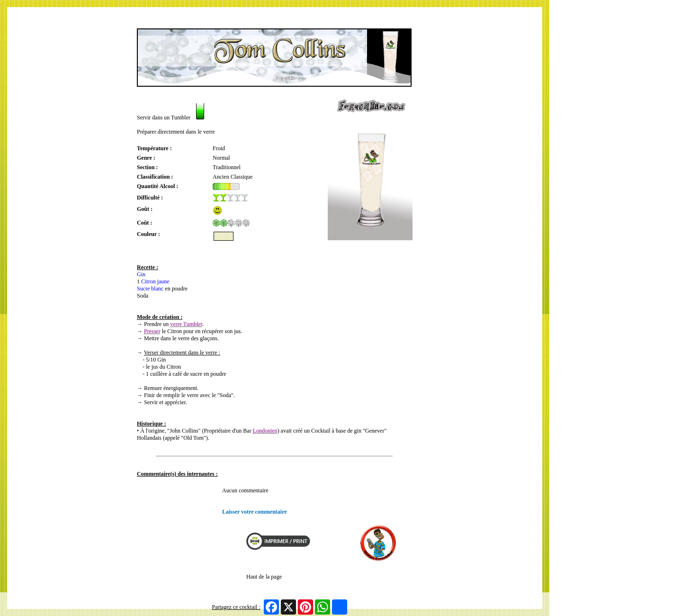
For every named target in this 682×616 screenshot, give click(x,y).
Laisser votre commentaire (255, 512)
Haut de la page (264, 577)
